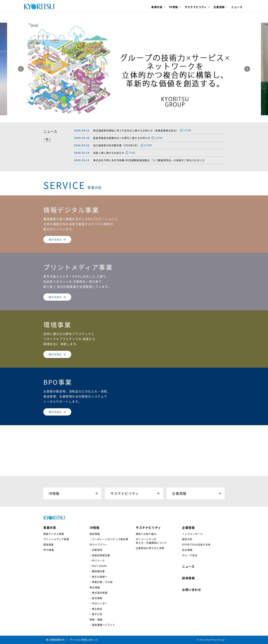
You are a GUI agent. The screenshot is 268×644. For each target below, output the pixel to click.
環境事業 (49, 544)
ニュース (237, 7)
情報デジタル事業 (54, 534)
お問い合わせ (192, 590)
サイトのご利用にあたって (84, 640)
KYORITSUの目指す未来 (196, 544)
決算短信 (97, 550)
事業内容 (158, 7)
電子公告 (97, 614)
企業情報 (221, 7)
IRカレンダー (100, 603)
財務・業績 (96, 619)
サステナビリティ (197, 7)
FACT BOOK (99, 566)
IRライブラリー (99, 544)
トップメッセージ (192, 534)
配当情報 (97, 598)
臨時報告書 (98, 571)
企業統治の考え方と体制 (150, 548)
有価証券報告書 (101, 555)
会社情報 (187, 550)
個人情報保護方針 (55, 640)
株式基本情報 (100, 593)
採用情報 (188, 578)
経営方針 (187, 539)
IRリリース (98, 560)
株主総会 (97, 609)
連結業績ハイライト (104, 625)
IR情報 (175, 7)
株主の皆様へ (100, 577)
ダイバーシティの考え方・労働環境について (151, 541)
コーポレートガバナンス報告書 (110, 539)
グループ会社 (190, 555)
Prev (21, 69)
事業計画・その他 (102, 582)
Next (247, 69)
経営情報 (95, 534)
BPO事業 (49, 550)
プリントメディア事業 (56, 539)
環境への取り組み (146, 534)
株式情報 (95, 587)
